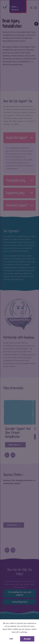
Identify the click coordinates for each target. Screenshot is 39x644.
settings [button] (24, 632)
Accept (27, 639)
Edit (11, 639)
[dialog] (19, 322)
